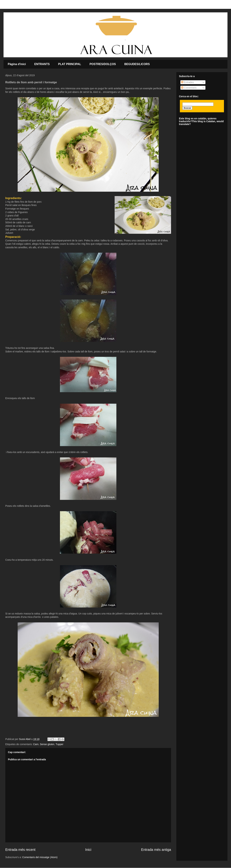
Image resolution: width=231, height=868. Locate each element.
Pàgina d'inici (17, 64)
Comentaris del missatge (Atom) (40, 857)
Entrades (187, 82)
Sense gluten (47, 744)
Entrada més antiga (156, 850)
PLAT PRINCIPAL (70, 64)
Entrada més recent (20, 850)
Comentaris (189, 88)
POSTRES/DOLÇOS (103, 64)
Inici (88, 850)
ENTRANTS (42, 64)
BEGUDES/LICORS (137, 64)
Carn (36, 744)
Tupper (59, 744)
